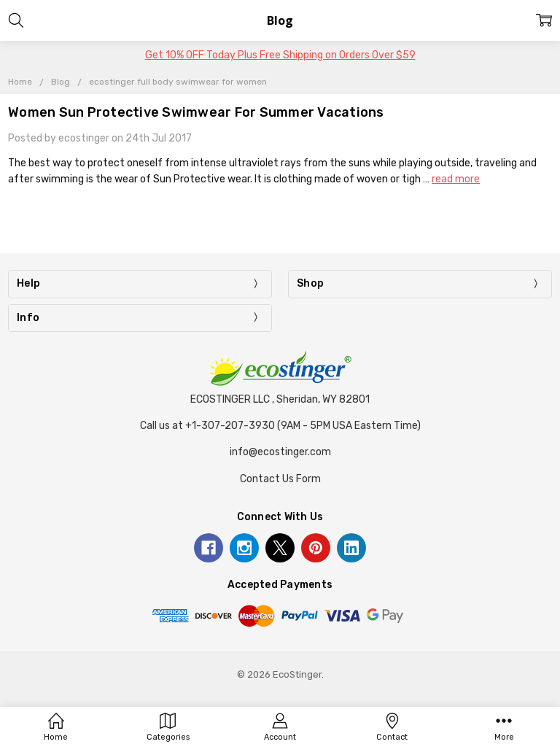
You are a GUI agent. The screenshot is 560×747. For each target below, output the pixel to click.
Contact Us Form (280, 479)
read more (456, 179)
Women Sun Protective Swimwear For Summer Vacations (196, 112)
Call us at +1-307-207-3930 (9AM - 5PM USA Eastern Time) (280, 426)
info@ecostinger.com (280, 452)
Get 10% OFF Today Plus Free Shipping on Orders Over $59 (280, 55)
